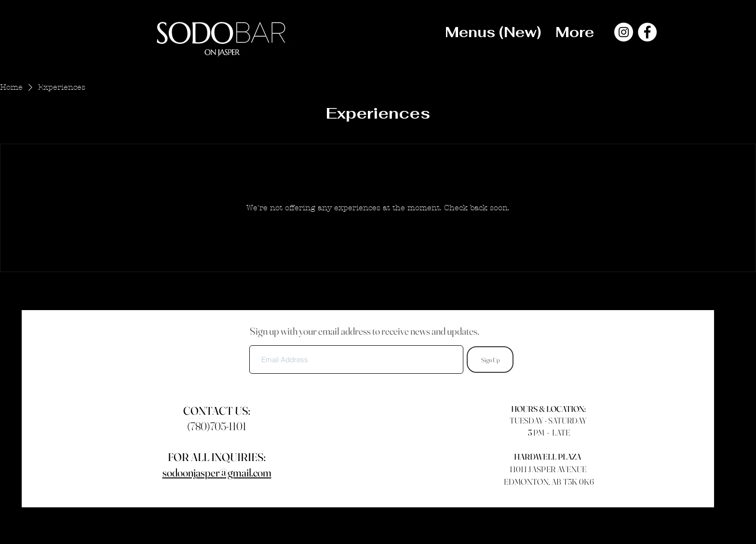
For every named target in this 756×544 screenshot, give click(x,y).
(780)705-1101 (217, 426)
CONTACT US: (217, 411)
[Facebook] (647, 32)
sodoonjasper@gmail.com (217, 473)
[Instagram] (624, 32)
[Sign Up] (490, 360)
